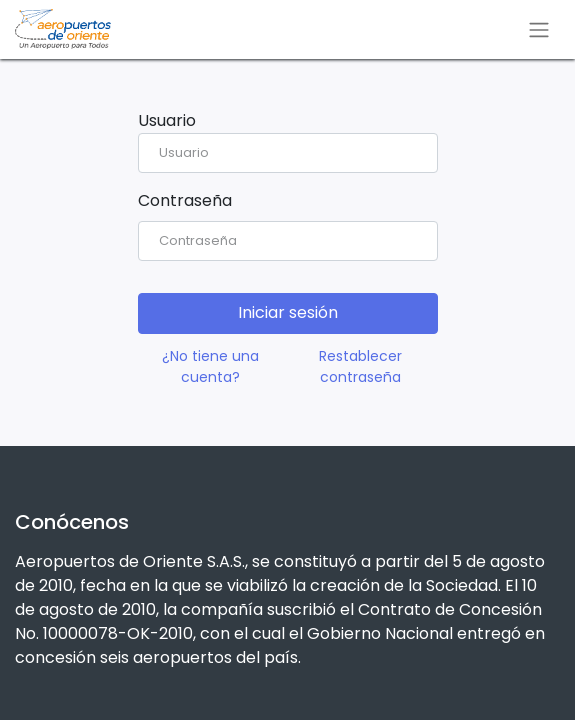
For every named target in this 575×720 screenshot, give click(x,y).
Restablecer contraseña (360, 366)
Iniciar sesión (288, 312)
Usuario (167, 120)
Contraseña (185, 200)
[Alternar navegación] (539, 29)
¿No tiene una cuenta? (210, 366)
